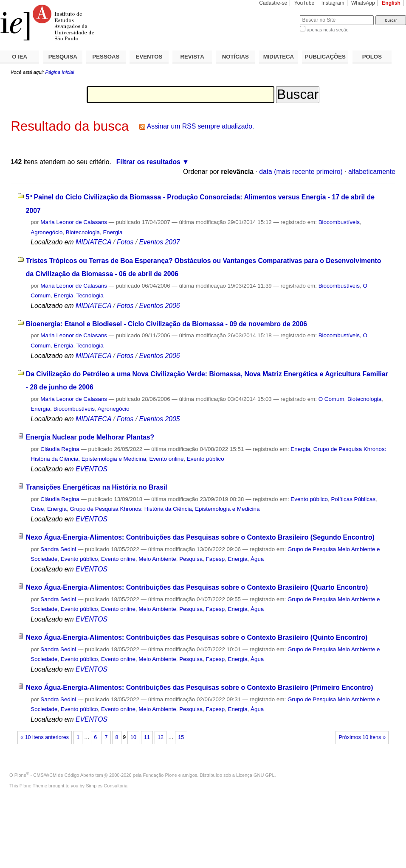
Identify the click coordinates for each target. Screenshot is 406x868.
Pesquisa (191, 559)
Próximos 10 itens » (362, 737)
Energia (113, 232)
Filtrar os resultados (148, 162)
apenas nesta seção (327, 30)
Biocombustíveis (339, 222)
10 (133, 737)
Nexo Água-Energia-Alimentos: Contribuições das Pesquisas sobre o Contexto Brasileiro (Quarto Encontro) (197, 587)
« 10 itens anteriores (45, 737)
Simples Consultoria (107, 786)
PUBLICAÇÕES (325, 57)
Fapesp (216, 559)
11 (147, 737)
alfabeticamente (372, 172)
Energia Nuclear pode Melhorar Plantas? (90, 437)
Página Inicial (59, 72)
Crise (37, 509)
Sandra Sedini (58, 549)
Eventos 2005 (159, 419)
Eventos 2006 (159, 306)
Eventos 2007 (159, 242)
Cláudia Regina (60, 449)
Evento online (167, 459)
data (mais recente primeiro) (301, 172)
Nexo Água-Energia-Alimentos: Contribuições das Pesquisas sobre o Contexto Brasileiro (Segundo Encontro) (200, 537)
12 (161, 737)
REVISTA (192, 57)
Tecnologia (90, 295)
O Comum (331, 399)
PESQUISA (63, 57)
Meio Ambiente (157, 559)
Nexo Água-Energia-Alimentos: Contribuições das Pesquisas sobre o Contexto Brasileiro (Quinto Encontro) (197, 637)
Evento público (206, 459)
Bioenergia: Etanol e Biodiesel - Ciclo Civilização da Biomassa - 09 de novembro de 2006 (166, 324)
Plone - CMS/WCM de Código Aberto (54, 775)
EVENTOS (149, 57)
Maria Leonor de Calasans (74, 222)
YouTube (304, 3)
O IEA (20, 57)
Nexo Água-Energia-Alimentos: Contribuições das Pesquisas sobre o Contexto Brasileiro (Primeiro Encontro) (200, 687)
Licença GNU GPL (255, 775)
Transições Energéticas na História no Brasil (97, 487)
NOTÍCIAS (235, 57)
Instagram (333, 3)
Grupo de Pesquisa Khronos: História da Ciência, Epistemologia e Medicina (165, 509)
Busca (279, 15)
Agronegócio (47, 232)
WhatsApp (363, 3)
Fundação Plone (160, 775)
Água (257, 559)
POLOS (372, 57)
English (391, 3)
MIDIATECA (279, 57)
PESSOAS (106, 57)
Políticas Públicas (353, 499)
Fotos (125, 242)
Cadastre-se (273, 3)
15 (181, 737)
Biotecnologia (83, 232)
